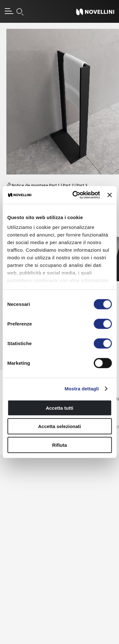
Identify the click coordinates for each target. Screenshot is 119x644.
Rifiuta (60, 445)
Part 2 (68, 185)
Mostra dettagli (82, 389)
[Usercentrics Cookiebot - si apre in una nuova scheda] (75, 195)
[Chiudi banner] (109, 195)
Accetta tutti (60, 408)
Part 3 (82, 185)
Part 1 (55, 185)
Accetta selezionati (60, 426)
